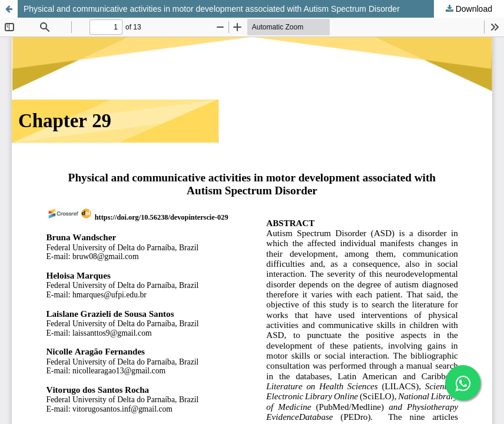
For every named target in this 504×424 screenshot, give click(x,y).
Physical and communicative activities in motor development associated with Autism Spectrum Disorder (212, 9)
